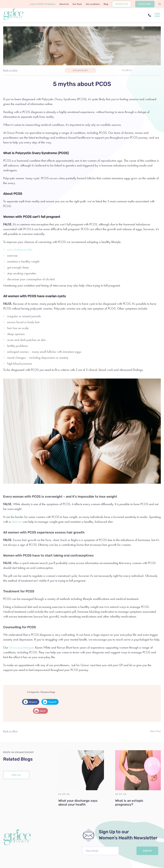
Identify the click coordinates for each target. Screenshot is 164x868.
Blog (106, 4)
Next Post (155, 731)
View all (16, 775)
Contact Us (122, 4)
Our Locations (93, 4)
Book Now (145, 4)
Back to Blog (10, 731)
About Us (64, 4)
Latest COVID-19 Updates (43, 4)
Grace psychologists (22, 647)
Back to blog (10, 70)
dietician (17, 522)
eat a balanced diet (20, 250)
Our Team (77, 4)
